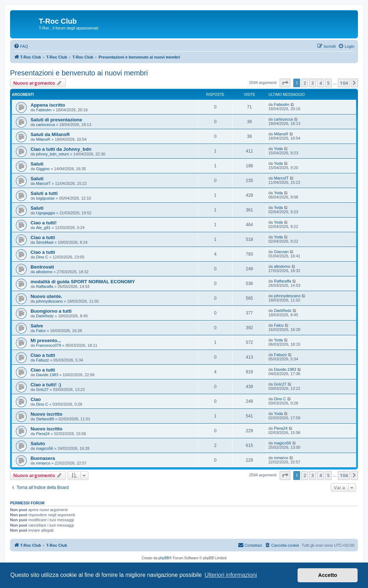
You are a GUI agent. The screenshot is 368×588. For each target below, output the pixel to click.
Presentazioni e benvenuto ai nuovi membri (79, 73)
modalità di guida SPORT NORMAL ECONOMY (83, 282)
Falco (41, 331)
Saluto (38, 444)
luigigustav (45, 198)
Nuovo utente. (46, 296)
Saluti (37, 164)
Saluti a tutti (44, 193)
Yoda (278, 149)
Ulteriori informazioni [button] (231, 575)
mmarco (43, 463)
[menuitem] (21, 46)
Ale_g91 (43, 228)
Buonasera (43, 458)
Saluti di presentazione (56, 120)
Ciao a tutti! (44, 223)
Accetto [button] (328, 575)
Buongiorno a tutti (51, 311)
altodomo (44, 272)
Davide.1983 (47, 375)
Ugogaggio (45, 213)
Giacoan (281, 252)
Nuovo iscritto (47, 414)
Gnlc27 (42, 389)
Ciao (36, 399)
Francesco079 (49, 345)
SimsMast (45, 242)
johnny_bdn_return (52, 154)
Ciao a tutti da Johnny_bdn (61, 149)
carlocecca (45, 125)
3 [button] (312, 83)
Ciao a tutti (43, 237)
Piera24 (43, 434)
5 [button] (328, 83)
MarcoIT (43, 183)
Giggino (43, 169)
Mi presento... (46, 340)
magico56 (45, 448)
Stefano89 (45, 419)
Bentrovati (42, 267)
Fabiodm (44, 110)
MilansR (43, 139)
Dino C (42, 257)
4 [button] (320, 83)
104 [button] (344, 83)
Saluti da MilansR (50, 134)
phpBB (164, 558)
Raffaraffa (45, 286)
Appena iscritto (48, 105)
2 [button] (305, 83)
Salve (37, 326)
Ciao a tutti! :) (46, 385)
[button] (285, 83)
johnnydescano (49, 301)
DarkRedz (45, 316)
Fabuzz (42, 360)
